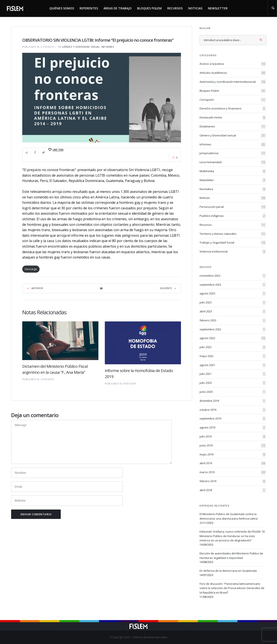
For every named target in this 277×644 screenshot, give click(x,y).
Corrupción (233, 100)
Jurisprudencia (233, 153)
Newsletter (218, 8)
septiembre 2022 (233, 329)
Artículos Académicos (233, 73)
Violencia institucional (233, 252)
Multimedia (233, 171)
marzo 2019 (233, 472)
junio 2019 (233, 446)
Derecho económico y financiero (233, 109)
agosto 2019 (233, 428)
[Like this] (56, 150)
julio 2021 (233, 374)
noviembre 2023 (233, 276)
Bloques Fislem (149, 8)
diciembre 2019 (233, 401)
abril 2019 (233, 463)
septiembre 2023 (233, 285)
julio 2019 (233, 437)
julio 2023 (233, 303)
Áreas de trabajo (118, 8)
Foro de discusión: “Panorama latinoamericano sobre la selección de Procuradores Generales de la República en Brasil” (232, 588)
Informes (107, 47)
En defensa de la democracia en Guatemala (228, 571)
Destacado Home (233, 118)
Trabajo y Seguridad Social (233, 243)
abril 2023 (233, 312)
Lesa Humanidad (233, 162)
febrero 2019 (233, 481)
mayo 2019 (233, 455)
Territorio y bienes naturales (233, 234)
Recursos (175, 8)
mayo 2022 (233, 356)
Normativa (233, 189)
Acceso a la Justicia (233, 64)
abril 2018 (233, 490)
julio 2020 (233, 383)
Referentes (89, 8)
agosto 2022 (233, 338)
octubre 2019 (233, 410)
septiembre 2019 (233, 419)
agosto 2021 (233, 365)
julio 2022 (233, 347)
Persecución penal (233, 207)
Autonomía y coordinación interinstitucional (233, 82)
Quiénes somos (62, 8)
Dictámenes (233, 127)
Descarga (31, 269)
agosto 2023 (233, 294)
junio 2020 (233, 392)
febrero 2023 (233, 321)
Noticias (195, 8)
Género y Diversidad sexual (81, 47)
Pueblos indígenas (233, 216)
